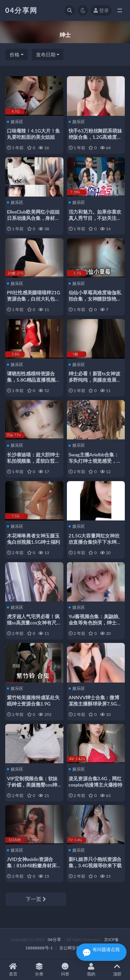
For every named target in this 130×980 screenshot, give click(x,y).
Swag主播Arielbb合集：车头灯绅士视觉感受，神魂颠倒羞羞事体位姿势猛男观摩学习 (95, 464)
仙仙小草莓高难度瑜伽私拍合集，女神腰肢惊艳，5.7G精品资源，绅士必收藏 (95, 302)
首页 (13, 970)
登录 (101, 10)
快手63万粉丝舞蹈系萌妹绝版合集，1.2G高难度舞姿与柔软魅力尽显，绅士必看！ (95, 140)
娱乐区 (15, 122)
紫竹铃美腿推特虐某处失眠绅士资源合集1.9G (33, 700)
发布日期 (46, 54)
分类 (39, 970)
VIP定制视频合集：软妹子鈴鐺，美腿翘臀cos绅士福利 (32, 785)
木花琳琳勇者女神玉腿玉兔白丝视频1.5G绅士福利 (33, 539)
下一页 (36, 899)
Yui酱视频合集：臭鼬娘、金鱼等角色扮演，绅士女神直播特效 (96, 623)
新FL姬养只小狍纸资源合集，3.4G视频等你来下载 (95, 862)
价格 (15, 54)
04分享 (54, 939)
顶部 (117, 970)
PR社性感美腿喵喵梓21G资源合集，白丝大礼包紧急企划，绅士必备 (33, 299)
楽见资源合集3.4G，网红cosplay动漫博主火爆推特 (96, 782)
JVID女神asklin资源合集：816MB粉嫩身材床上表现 (34, 865)
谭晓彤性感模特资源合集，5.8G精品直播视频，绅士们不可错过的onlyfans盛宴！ (33, 383)
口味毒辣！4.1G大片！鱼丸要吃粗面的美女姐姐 (33, 134)
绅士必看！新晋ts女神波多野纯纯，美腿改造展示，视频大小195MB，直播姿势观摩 (96, 383)
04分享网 (21, 10)
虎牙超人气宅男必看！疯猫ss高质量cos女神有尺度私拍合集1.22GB (34, 623)
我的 (91, 970)
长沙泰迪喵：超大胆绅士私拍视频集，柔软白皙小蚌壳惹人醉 (33, 461)
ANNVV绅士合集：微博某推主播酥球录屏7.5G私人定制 (95, 704)
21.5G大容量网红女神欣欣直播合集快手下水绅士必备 (95, 542)
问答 (65, 970)
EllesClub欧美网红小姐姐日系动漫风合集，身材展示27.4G (33, 218)
